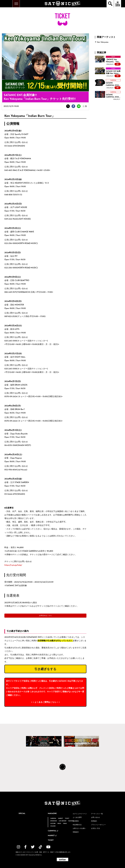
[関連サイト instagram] (18, 847)
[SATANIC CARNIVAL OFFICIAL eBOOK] (81, 741)
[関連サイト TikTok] (40, 847)
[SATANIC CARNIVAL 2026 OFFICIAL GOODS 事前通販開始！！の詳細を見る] (108, 84)
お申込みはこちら (45, 616)
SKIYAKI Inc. (39, 855)
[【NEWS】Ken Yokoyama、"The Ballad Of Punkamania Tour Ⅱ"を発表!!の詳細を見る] (108, 61)
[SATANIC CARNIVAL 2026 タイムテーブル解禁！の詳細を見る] (108, 96)
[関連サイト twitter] (33, 847)
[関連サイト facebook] (25, 847)
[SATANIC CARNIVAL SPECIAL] (44, 741)
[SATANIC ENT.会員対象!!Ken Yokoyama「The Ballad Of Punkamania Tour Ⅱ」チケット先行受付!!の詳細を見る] (108, 72)
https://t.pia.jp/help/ (13, 565)
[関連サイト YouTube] (48, 847)
